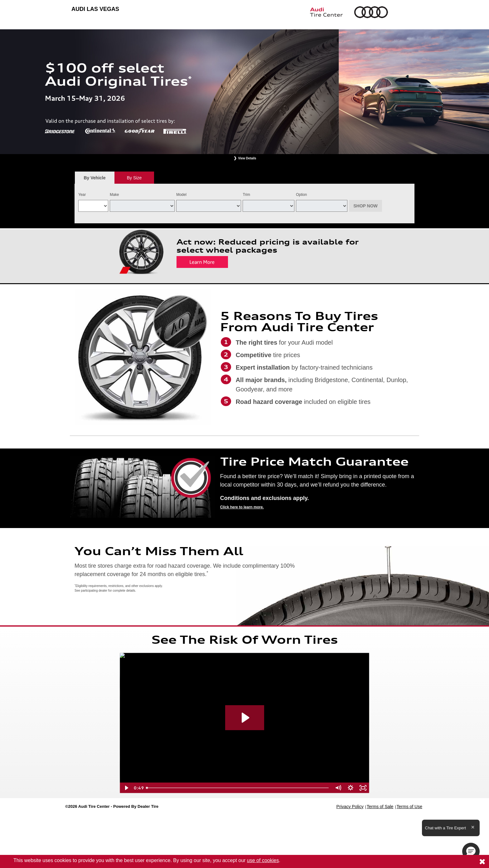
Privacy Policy (350, 807)
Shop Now (366, 206)
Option (301, 195)
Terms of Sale (380, 807)
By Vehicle (95, 179)
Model (181, 195)
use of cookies (263, 860)
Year (82, 195)
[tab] (95, 178)
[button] (471, 851)
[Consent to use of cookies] (482, 861)
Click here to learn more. (242, 507)
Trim (246, 195)
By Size (134, 178)
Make (114, 195)
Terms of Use (409, 807)
